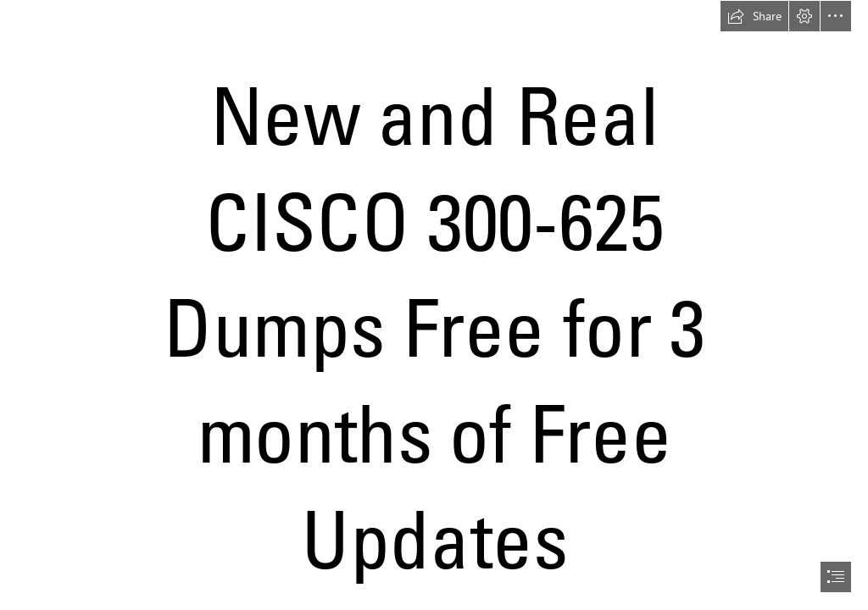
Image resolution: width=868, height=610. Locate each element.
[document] (434, 305)
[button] (754, 16)
